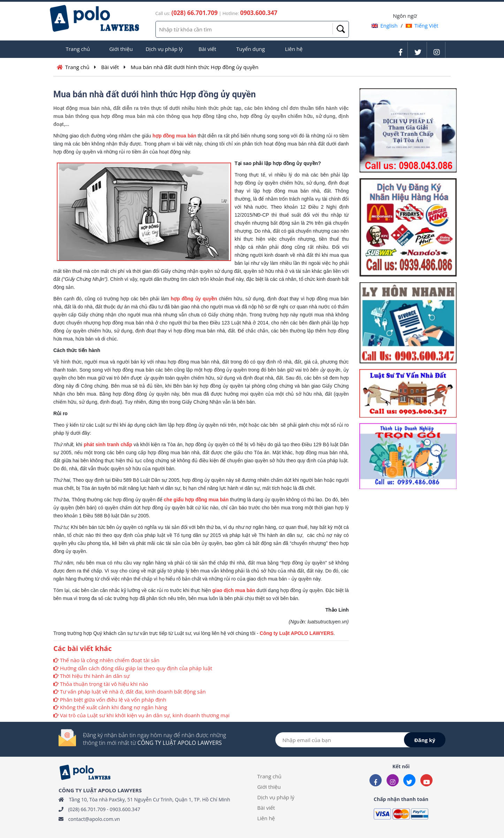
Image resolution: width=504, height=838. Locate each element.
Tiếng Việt (422, 25)
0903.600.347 (125, 809)
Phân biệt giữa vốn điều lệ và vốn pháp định (113, 699)
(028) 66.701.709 (87, 809)
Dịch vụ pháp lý (164, 49)
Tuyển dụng (251, 49)
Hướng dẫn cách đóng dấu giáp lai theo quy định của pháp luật (136, 668)
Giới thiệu (121, 49)
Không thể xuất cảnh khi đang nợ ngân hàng (113, 707)
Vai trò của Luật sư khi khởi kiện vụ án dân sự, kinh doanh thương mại (145, 715)
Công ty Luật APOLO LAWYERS (297, 633)
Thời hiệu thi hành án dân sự (95, 676)
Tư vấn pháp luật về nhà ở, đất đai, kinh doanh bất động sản (133, 691)
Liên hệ (294, 49)
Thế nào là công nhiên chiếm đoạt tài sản (110, 660)
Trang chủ (78, 49)
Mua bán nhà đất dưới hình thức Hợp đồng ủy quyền (195, 67)
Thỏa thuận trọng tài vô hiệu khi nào (104, 684)
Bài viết (208, 49)
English (385, 25)
